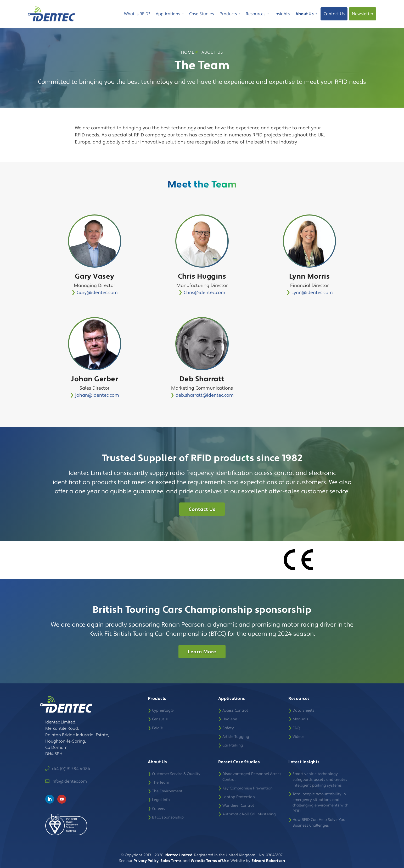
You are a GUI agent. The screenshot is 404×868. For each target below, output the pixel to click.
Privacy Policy (146, 861)
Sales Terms (171, 861)
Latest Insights (304, 762)
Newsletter (363, 14)
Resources (257, 15)
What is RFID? (137, 14)
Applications (170, 15)
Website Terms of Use (210, 861)
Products (230, 15)
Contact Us (334, 14)
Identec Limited (178, 855)
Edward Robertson (268, 861)
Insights (282, 14)
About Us (306, 15)
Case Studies (201, 14)
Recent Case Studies (239, 762)
